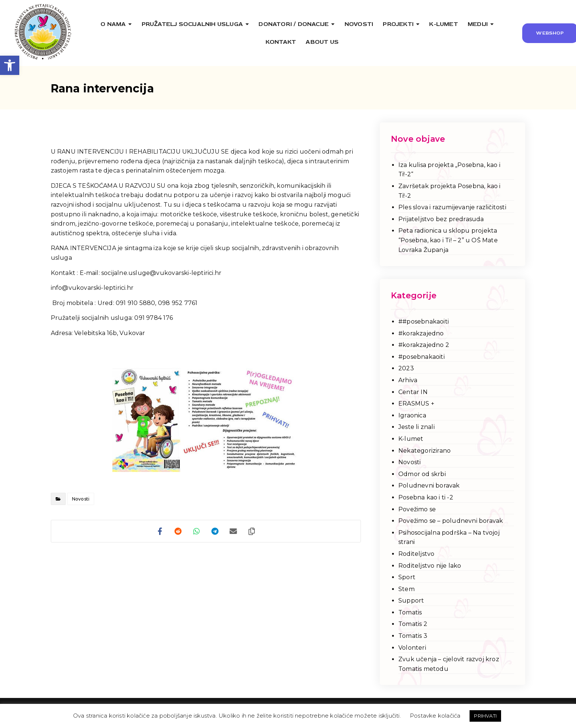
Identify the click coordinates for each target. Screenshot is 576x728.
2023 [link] (406, 368)
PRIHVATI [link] (485, 716)
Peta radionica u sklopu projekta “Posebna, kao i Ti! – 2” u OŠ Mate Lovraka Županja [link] (448, 240)
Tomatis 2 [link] (413, 624)
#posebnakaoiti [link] (422, 357)
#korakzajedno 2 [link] (424, 345)
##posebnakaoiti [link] (424, 322)
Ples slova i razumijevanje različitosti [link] (452, 207)
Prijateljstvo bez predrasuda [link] (441, 219)
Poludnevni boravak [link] (429, 486)
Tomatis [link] (410, 612)
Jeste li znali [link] (417, 427)
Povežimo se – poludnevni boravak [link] (451, 521)
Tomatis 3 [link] (413, 636)
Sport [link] (407, 577)
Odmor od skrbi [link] (422, 474)
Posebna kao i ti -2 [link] (426, 497)
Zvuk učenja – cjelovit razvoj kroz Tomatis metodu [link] (449, 664)
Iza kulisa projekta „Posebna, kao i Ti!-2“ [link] (449, 170)
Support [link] (411, 601)
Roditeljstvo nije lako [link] (430, 566)
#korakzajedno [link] (421, 333)
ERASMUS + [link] (416, 404)
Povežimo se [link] (417, 509)
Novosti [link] (81, 499)
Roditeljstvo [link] (416, 554)
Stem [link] (407, 589)
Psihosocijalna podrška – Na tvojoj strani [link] (449, 537)
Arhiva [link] (408, 380)
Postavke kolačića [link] (435, 716)
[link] (10, 65)
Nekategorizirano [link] (424, 451)
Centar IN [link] (413, 392)
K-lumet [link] (411, 439)
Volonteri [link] (412, 648)
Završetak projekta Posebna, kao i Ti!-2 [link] (450, 191)
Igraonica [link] (412, 415)
